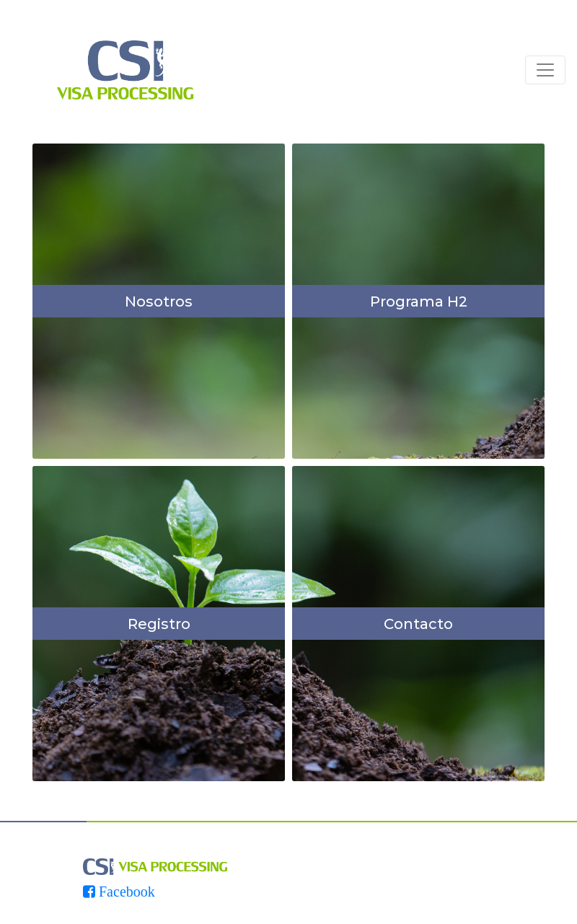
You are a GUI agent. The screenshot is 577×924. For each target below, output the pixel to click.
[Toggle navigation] (545, 70)
